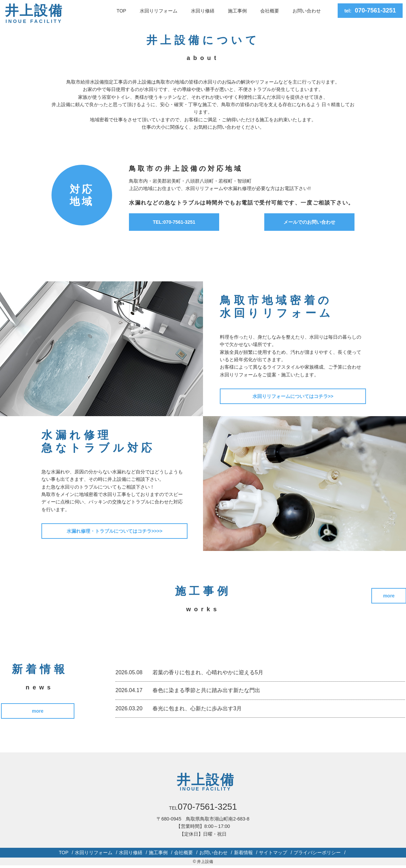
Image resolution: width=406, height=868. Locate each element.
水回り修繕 (203, 11)
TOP (121, 11)
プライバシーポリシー (317, 854)
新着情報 (243, 854)
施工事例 (237, 11)
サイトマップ (273, 854)
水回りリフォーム (159, 11)
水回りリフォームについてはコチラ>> (293, 396)
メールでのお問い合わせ (309, 222)
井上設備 (34, 14)
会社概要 (270, 11)
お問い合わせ (307, 11)
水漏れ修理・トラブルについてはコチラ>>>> (115, 531)
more (39, 712)
